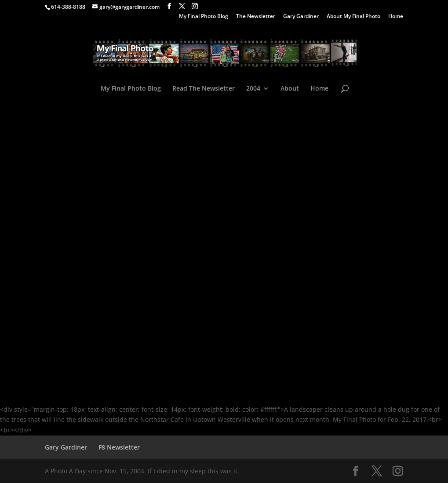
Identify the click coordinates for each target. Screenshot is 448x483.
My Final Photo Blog (204, 17)
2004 (253, 89)
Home (396, 17)
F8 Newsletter (119, 447)
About (290, 89)
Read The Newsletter (204, 89)
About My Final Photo (353, 17)
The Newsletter (256, 17)
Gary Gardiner (301, 17)
